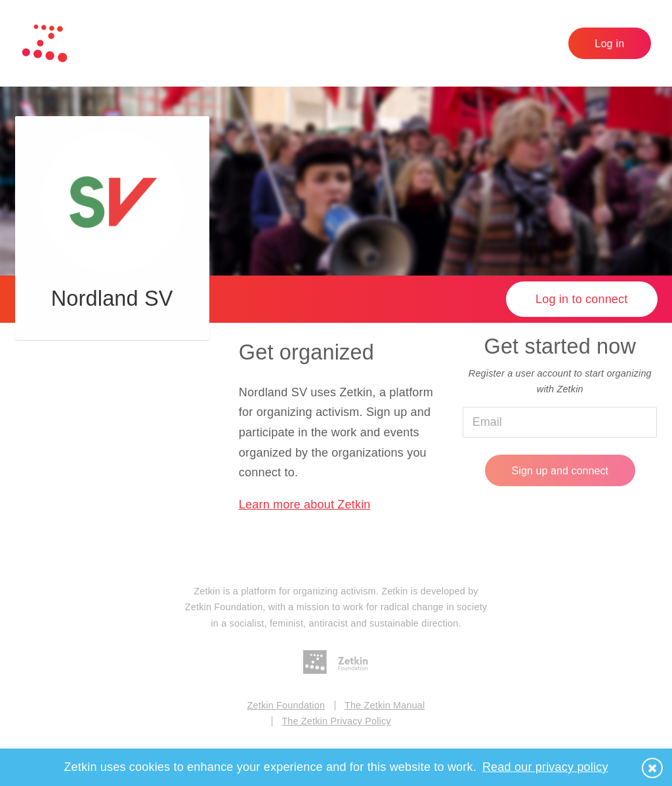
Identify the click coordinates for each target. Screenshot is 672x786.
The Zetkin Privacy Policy (336, 721)
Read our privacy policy (545, 767)
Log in (609, 43)
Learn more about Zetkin (305, 505)
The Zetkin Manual (385, 705)
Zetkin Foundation (286, 705)
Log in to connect (582, 299)
